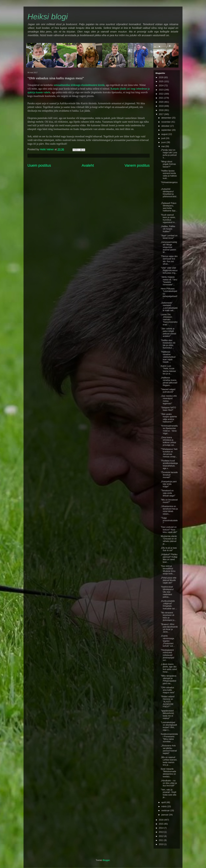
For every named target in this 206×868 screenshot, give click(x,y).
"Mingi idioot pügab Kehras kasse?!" (168, 164)
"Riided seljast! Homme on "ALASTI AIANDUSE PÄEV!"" (168, 702)
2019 (161, 106)
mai (163, 146)
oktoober (166, 126)
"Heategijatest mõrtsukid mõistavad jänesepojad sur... (167, 655)
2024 (161, 86)
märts (164, 806)
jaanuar (165, 815)
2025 (161, 81)
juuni (164, 142)
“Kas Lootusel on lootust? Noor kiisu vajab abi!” (169, 530)
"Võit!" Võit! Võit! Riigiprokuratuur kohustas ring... (169, 270)
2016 (161, 820)
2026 (161, 77)
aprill (164, 802)
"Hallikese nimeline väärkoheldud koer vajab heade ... (168, 357)
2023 (161, 90)
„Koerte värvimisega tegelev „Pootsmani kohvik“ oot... (168, 641)
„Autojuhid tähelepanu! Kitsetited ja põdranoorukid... (169, 194)
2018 (161, 110)
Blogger (106, 860)
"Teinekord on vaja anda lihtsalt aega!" (168, 493)
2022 (161, 94)
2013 (161, 832)
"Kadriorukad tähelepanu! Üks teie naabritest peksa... (167, 592)
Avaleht (88, 165)
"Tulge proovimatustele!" (169, 520)
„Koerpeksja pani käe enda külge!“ (169, 484)
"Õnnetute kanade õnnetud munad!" (169, 475)
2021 (161, 98)
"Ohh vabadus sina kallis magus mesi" (168, 690)
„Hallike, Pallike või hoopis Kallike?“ (168, 229)
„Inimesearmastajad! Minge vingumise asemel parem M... (169, 247)
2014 (161, 828)
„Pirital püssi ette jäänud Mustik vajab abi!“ (169, 580)
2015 (161, 824)
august (165, 134)
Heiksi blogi (48, 17)
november (166, 122)
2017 (161, 114)
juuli (163, 138)
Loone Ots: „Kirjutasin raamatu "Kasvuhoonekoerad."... (169, 320)
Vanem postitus (137, 165)
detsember (167, 118)
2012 (161, 836)
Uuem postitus (39, 165)
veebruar (166, 811)
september (167, 130)
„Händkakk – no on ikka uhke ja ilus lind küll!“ (169, 783)
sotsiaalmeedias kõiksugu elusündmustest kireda (79, 85)
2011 (161, 840)
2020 (161, 102)
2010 (161, 844)
